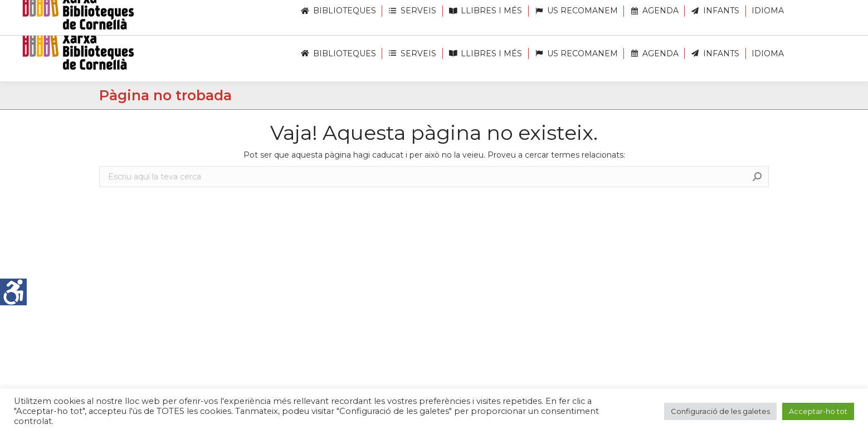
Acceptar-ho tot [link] (818, 411)
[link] (13, 292)
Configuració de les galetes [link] (720, 411)
